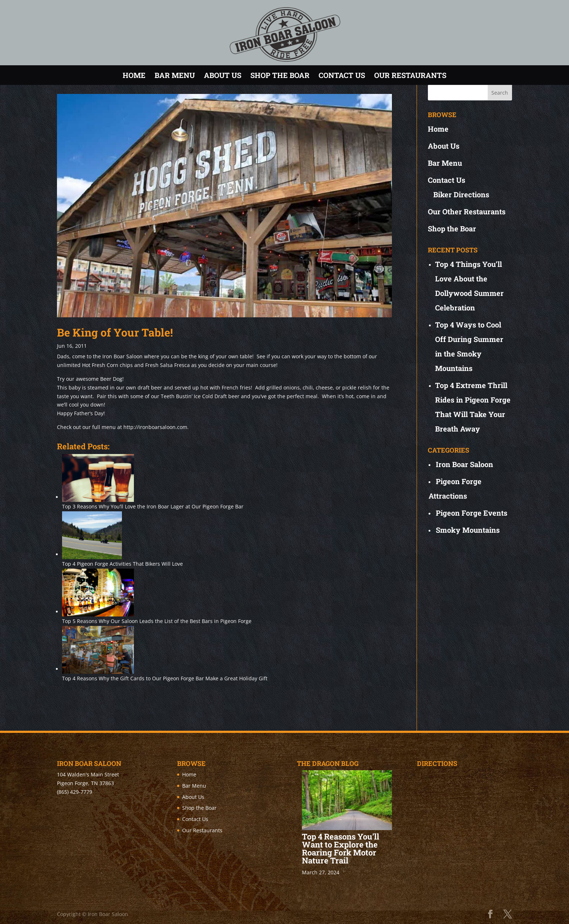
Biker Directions (461, 194)
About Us (223, 75)
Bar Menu (175, 75)
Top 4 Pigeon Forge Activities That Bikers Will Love (122, 564)
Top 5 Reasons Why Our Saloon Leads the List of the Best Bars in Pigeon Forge (157, 621)
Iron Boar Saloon (464, 464)
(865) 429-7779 (75, 792)
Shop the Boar (280, 75)
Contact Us (342, 75)
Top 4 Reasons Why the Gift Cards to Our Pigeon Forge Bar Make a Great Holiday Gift (165, 678)
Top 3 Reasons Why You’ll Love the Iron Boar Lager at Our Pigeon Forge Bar (153, 506)
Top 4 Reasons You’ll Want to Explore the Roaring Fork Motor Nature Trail (341, 848)
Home (134, 75)
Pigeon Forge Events (472, 513)
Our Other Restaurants (467, 211)
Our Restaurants (410, 75)
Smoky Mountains (468, 530)
